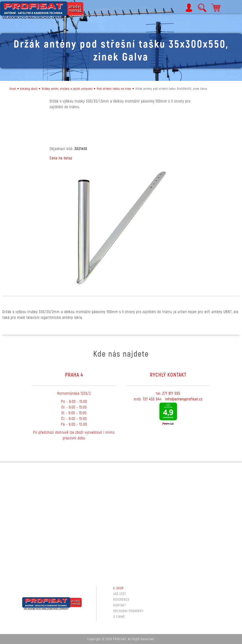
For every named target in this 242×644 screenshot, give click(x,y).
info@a (171, 399)
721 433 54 (151, 399)
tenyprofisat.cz (191, 399)
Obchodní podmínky (128, 611)
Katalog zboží (29, 89)
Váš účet (120, 594)
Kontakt (120, 605)
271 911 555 (171, 393)
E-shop (118, 588)
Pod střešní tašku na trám (114, 89)
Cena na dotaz (61, 158)
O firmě (119, 617)
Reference (121, 600)
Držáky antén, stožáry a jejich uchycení (67, 89)
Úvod (13, 89)
